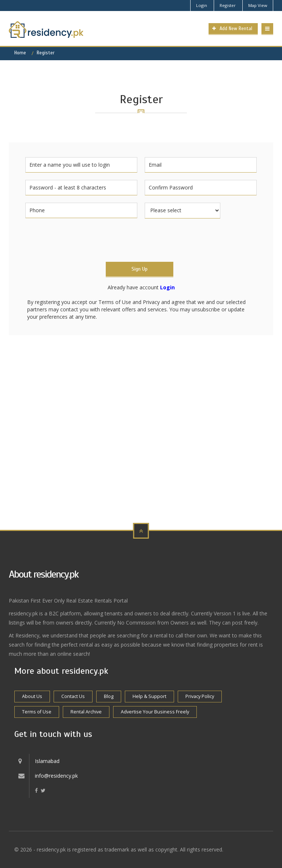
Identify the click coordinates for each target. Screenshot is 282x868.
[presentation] (81, 240)
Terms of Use (115, 302)
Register (228, 5)
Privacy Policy (200, 696)
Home (20, 53)
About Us (32, 696)
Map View (258, 5)
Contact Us (73, 696)
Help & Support (149, 696)
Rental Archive (86, 712)
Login (202, 5)
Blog (109, 696)
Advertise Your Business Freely (155, 712)
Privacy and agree (164, 302)
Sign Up (140, 269)
